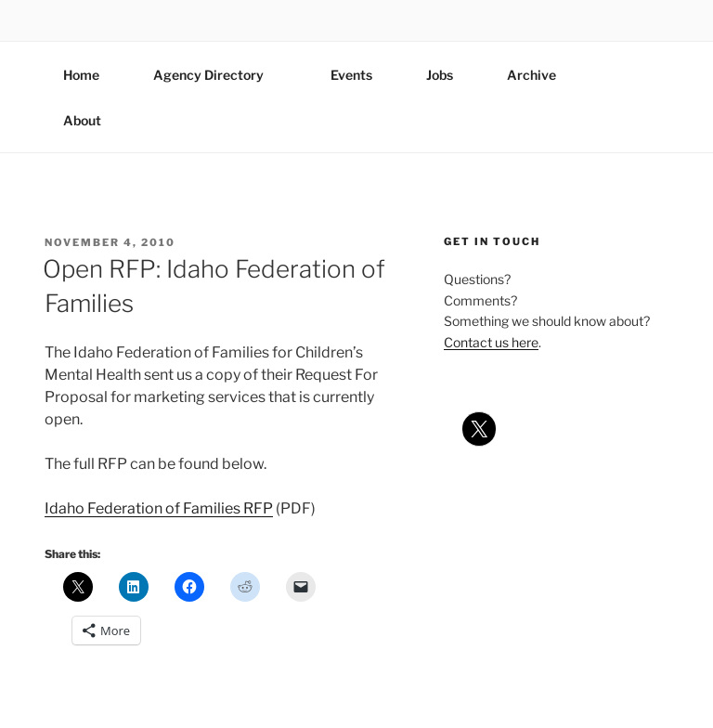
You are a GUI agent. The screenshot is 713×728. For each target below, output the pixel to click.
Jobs (440, 75)
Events (351, 75)
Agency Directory (217, 75)
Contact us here (491, 342)
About (91, 120)
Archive (532, 75)
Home (81, 75)
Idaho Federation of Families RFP (159, 508)
